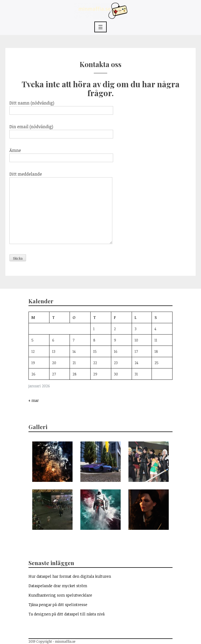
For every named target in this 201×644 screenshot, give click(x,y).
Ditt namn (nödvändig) (61, 107)
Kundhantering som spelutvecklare (60, 595)
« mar (34, 400)
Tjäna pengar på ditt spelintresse (58, 605)
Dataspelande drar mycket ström (58, 586)
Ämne (61, 154)
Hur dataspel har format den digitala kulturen (70, 576)
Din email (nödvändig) (61, 130)
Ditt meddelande (61, 208)
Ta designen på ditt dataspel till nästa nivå (67, 614)
